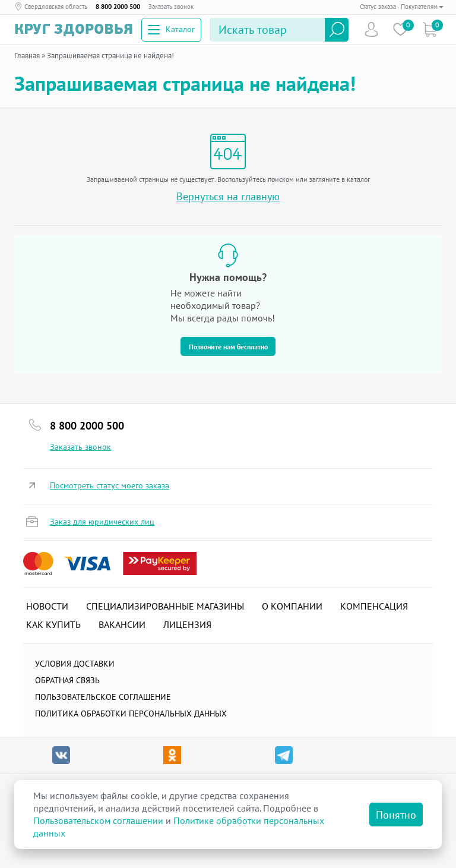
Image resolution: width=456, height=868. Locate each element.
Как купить (53, 624)
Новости (47, 606)
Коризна (430, 29)
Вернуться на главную (228, 196)
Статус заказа (378, 7)
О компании (292, 606)
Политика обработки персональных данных (131, 714)
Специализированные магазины (165, 606)
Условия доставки (75, 664)
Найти (337, 30)
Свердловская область (56, 7)
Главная (27, 56)
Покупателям (422, 7)
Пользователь (371, 29)
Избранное (400, 29)
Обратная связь (67, 680)
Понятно (396, 815)
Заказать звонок (171, 7)
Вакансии (122, 624)
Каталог (171, 29)
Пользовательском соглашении (98, 820)
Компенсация (374, 606)
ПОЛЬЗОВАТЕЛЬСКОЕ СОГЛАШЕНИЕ (103, 697)
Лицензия (187, 624)
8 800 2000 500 (118, 7)
